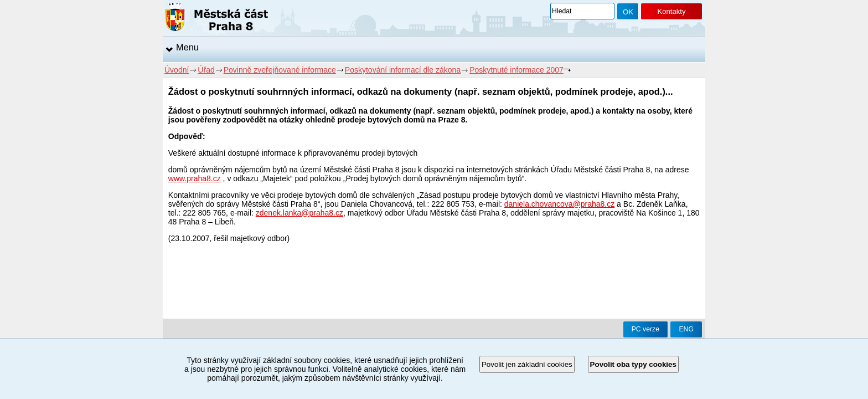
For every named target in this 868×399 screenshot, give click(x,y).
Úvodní (177, 70)
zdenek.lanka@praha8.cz (299, 213)
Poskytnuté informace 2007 (516, 70)
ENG (686, 329)
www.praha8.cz (195, 178)
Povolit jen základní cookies (527, 364)
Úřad (206, 70)
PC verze (645, 329)
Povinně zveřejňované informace (280, 70)
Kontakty (671, 11)
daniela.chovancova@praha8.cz (559, 204)
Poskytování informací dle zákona (403, 70)
